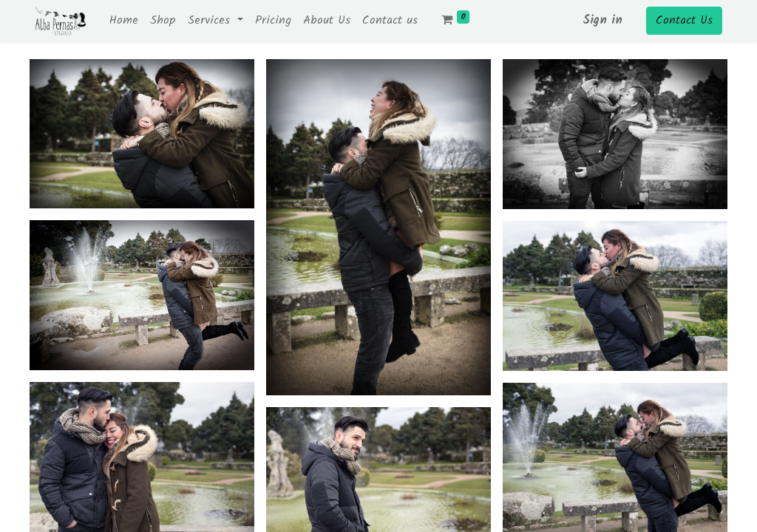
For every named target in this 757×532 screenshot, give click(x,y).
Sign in (602, 20)
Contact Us (684, 20)
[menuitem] (124, 21)
